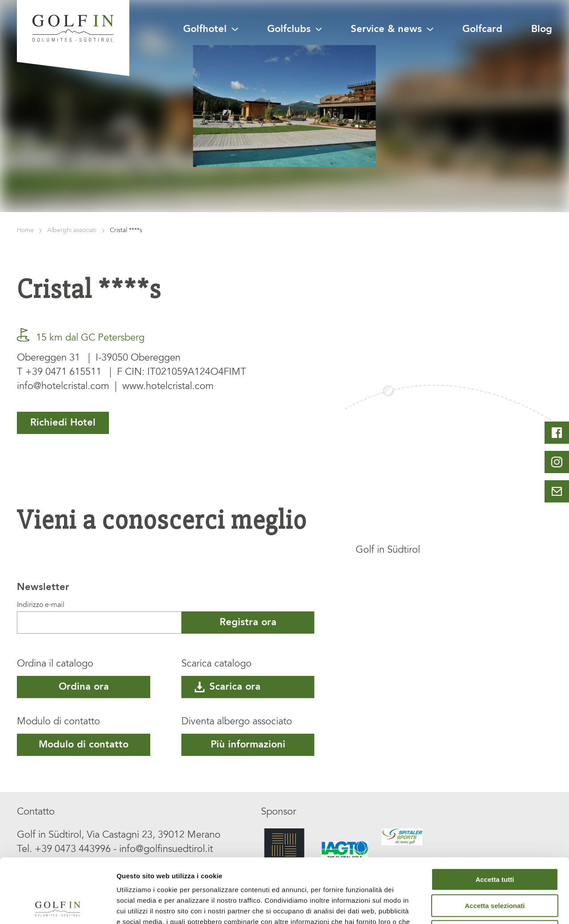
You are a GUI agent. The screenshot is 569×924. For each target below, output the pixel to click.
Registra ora (248, 623)
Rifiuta (495, 867)
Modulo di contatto (58, 722)
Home (25, 231)
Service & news (392, 29)
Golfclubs (295, 29)
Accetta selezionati (495, 842)
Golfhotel (210, 29)
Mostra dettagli (468, 906)
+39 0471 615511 (63, 373)
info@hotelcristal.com (63, 387)
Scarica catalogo (216, 664)
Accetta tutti (495, 815)
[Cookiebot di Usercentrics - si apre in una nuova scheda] (58, 907)
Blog (542, 29)
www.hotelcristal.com (168, 387)
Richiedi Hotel (63, 423)
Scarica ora (228, 687)
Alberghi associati (72, 231)
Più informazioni (248, 745)
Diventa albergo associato (237, 722)
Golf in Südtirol (388, 550)
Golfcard (482, 29)
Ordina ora (84, 687)
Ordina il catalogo (55, 664)
